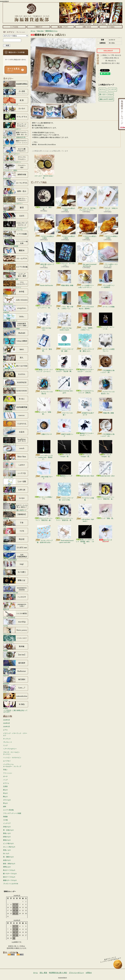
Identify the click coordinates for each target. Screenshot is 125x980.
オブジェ (6, 783)
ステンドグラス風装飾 (16, 243)
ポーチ (5, 776)
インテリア (7, 823)
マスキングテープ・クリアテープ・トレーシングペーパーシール (16, 226)
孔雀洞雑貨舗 (16, 408)
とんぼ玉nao (16, 548)
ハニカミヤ (16, 598)
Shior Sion (16, 457)
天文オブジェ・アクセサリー (16, 200)
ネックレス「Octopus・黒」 (85, 449)
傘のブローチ (106, 533)
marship (16, 623)
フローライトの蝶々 (64, 407)
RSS (11, 955)
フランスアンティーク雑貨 (12, 813)
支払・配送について (38, 27)
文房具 (16, 217)
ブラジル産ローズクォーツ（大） (108, 255)
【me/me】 (16, 656)
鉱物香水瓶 (16, 175)
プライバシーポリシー (76, 973)
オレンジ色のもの (9, 847)
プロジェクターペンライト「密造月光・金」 (106, 491)
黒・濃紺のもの (8, 857)
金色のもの (7, 860)
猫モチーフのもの (9, 877)
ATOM (20, 955)
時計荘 (16, 540)
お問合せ (87, 27)
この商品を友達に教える (111, 58)
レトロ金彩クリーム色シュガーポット (85, 279)
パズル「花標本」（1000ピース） (85, 322)
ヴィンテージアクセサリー (16, 126)
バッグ (5, 780)
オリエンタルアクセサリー (16, 159)
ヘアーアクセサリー (10, 749)
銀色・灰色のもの (9, 864)
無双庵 (16, 647)
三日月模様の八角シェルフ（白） (106, 428)
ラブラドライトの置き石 (44, 385)
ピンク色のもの (8, 843)
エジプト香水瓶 (16, 268)
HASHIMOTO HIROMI (16, 590)
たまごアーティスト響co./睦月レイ (16, 507)
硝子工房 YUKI (16, 367)
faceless (16, 697)
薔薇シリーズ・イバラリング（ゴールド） (44, 364)
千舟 (16, 524)
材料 (5, 807)
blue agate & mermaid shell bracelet (87, 255)
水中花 (16, 292)
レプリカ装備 (16, 235)
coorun (16, 416)
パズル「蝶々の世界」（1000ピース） (64, 300)
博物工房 (16, 581)
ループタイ (7, 761)
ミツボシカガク (16, 639)
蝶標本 (16, 251)
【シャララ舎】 (16, 474)
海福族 (5, 817)
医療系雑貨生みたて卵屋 (16, 325)
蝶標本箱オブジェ (51, 31)
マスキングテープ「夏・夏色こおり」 (85, 343)
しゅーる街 (16, 482)
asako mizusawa (16, 301)
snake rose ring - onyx (44, 322)
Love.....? (16, 689)
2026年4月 (6, 723)
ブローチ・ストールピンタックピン (11, 753)
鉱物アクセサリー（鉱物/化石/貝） (16, 134)
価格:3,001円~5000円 (106, 99)
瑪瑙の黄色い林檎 (64, 278)
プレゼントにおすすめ (11, 884)
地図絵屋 (16, 515)
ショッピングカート (111, 27)
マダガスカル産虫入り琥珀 (66, 199)
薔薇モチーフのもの (10, 880)
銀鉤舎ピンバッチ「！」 (64, 470)
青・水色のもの (8, 830)
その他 (5, 820)
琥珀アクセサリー (16, 142)
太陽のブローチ (44, 427)
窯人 (16, 358)
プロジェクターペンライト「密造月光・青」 (64, 512)
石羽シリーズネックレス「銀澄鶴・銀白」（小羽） (85, 535)
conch (16, 449)
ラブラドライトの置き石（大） (106, 385)
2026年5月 (6, 720)
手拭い (5, 770)
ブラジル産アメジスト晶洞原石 (106, 279)
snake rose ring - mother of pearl (64, 322)
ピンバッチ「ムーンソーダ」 (106, 321)
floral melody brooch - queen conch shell (64, 534)
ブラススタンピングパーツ (16, 284)
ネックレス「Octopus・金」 (106, 449)
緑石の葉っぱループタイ (44, 255)
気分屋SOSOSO (16, 391)
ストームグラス (16, 259)
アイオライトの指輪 (85, 492)
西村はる (16, 606)
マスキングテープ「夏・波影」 (64, 343)
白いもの (6, 853)
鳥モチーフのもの (9, 870)
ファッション (8, 773)
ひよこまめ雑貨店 (16, 614)
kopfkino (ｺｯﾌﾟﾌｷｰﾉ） (16, 441)
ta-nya (16, 499)
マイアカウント (15, 32)
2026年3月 (6, 727)
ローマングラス (16, 184)
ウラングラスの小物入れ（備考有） (85, 300)
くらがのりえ (16, 424)
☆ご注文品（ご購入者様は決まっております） (15, 711)
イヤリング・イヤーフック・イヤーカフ (15, 734)
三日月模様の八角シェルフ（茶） (106, 364)
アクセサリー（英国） (16, 167)
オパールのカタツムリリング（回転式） (85, 385)
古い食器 (16, 93)
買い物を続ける (111, 61)
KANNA (16, 375)
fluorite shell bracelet (44, 278)
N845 (16, 350)
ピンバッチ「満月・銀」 (44, 198)
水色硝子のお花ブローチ (85, 407)
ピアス (5, 730)
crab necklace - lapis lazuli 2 (85, 513)
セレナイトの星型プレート (106, 343)
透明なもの (7, 867)
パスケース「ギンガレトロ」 (66, 254)
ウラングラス (16, 118)
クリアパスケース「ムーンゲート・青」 (44, 300)
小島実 (16, 433)
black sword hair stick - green (64, 385)
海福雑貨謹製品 (16, 85)
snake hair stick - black (85, 469)
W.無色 (16, 705)
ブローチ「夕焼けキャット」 (108, 199)
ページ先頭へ (118, 965)
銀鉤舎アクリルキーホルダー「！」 (85, 427)
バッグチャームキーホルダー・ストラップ (12, 765)
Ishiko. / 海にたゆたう (16, 317)
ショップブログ (63, 27)
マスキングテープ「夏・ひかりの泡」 (64, 492)
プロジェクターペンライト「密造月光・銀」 (44, 512)
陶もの (5, 797)
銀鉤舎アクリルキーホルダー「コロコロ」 (85, 364)
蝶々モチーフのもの (10, 874)
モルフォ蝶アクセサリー (16, 151)
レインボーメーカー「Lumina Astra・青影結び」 (44, 450)
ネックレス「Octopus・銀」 (64, 449)
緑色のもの (7, 837)
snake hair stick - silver (106, 469)
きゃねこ (16, 400)
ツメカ (16, 532)
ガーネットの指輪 (106, 299)
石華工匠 (16, 491)
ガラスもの (7, 800)
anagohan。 (16, 309)
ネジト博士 (16, 573)
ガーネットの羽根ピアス (44, 491)
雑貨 (16, 208)
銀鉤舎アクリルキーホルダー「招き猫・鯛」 (64, 364)
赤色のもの (7, 827)
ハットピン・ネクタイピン (12, 758)
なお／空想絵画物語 (16, 557)
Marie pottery (16, 631)
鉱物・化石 (16, 192)
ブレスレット (8, 742)
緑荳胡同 (16, 680)
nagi (16, 565)
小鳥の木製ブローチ (44, 470)
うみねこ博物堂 (16, 342)
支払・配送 (43, 973)
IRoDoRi (16, 334)
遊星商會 (16, 664)
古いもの (16, 109)
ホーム (14, 27)
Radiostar (16, 672)
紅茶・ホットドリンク (16, 101)
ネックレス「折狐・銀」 (44, 406)
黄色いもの (7, 833)
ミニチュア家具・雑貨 (16, 276)
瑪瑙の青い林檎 (106, 406)
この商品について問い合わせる (111, 55)
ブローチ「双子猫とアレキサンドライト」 (87, 199)
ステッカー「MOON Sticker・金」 (44, 167)
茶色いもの (7, 850)
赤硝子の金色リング (64, 428)
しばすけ (16, 466)
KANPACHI (16, 383)
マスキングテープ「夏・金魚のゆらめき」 (44, 534)
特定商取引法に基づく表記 (111, 63)
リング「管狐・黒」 (106, 512)
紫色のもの (7, 840)
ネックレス (7, 739)
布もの (5, 793)
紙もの (5, 790)
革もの (5, 803)
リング (5, 745)
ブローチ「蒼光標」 (44, 343)
